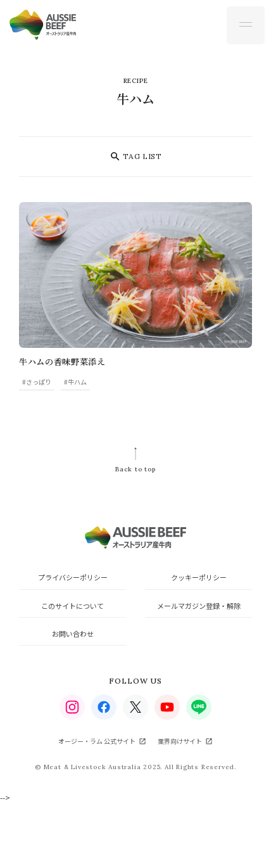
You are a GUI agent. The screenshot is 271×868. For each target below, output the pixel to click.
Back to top (135, 469)
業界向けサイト (180, 741)
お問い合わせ (73, 634)
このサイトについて (72, 606)
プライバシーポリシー (73, 577)
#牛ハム (75, 382)
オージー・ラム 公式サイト (97, 741)
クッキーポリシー (199, 577)
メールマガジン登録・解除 (199, 606)
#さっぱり (37, 382)
